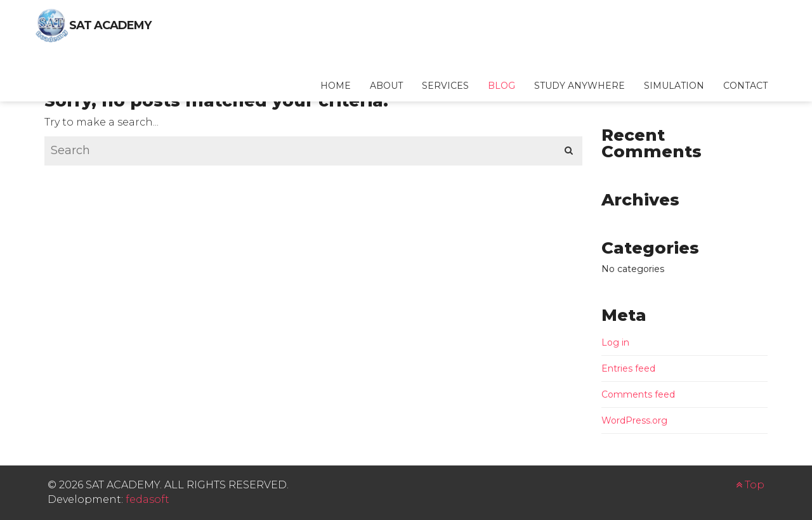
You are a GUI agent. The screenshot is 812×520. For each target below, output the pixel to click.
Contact (745, 86)
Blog (501, 86)
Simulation (674, 86)
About (386, 86)
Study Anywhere (580, 86)
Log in (615, 342)
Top (750, 485)
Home (336, 86)
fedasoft (147, 499)
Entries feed (628, 368)
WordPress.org (634, 420)
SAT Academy (110, 25)
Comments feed (638, 394)
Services (445, 86)
